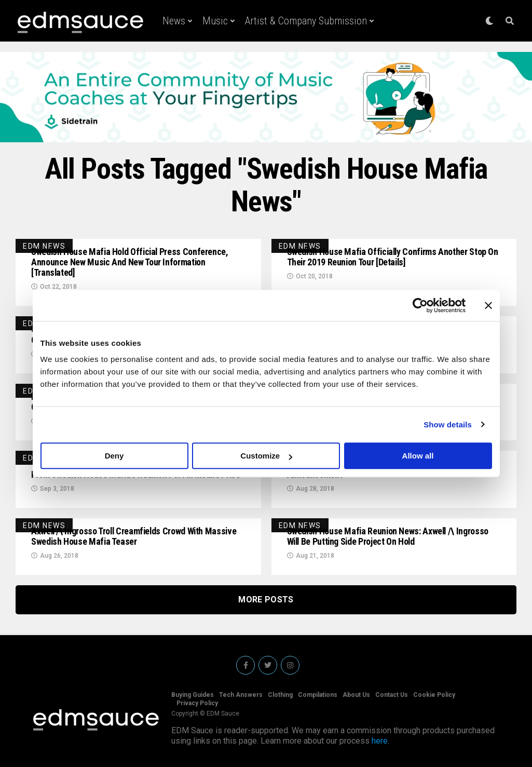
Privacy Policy (197, 703)
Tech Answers (241, 695)
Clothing (280, 695)
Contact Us (392, 695)
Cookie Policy (434, 695)
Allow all (418, 456)
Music (215, 21)
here (380, 741)
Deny (114, 456)
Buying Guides (193, 695)
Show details (448, 425)
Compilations (318, 695)
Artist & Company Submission (306, 21)
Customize (266, 456)
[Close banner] (488, 305)
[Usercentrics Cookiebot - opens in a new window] (420, 305)
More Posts (266, 600)
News (174, 21)
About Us (356, 695)
